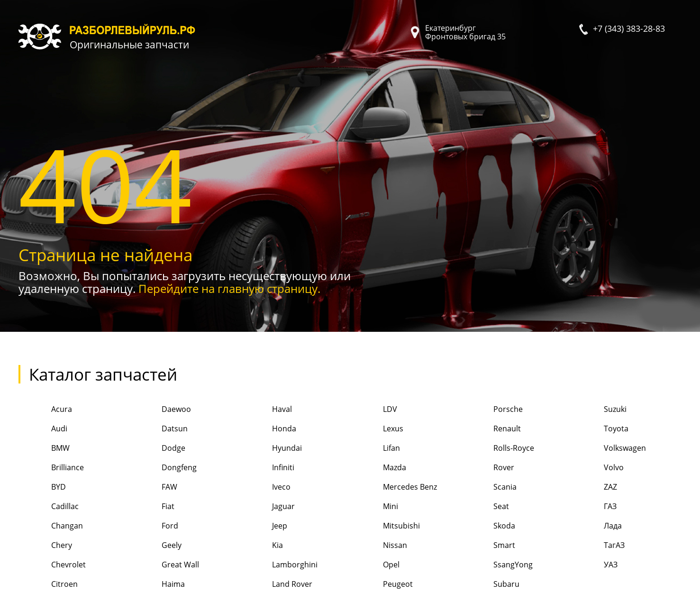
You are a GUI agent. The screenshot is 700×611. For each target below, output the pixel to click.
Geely (155, 546)
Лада (596, 526)
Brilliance (51, 468)
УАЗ (594, 565)
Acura (45, 410)
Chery (45, 546)
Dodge (157, 449)
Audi (43, 429)
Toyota (600, 429)
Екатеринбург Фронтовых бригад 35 (465, 32)
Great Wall (164, 565)
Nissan (378, 546)
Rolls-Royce (497, 449)
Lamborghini (278, 565)
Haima (157, 585)
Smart (488, 546)
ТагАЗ (598, 546)
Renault (491, 429)
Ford (154, 526)
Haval (266, 410)
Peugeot (381, 585)
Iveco (265, 488)
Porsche (492, 410)
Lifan (375, 449)
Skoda (488, 526)
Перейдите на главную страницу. (229, 288)
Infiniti (267, 468)
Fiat (152, 507)
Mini (374, 507)
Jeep (263, 526)
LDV (373, 410)
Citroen (48, 585)
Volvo (597, 468)
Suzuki (599, 410)
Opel (374, 565)
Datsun (158, 429)
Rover (487, 468)
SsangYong (497, 565)
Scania (489, 488)
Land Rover (276, 585)
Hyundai (271, 449)
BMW (44, 449)
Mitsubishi (385, 526)
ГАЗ (594, 507)
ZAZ (594, 488)
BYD (42, 488)
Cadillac (49, 507)
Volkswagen (609, 449)
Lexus (376, 429)
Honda (268, 429)
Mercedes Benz (393, 488)
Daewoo (160, 410)
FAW (153, 488)
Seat (485, 507)
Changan (51, 526)
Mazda (378, 468)
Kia (261, 546)
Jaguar (267, 507)
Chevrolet (52, 565)
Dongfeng (163, 468)
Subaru (490, 585)
